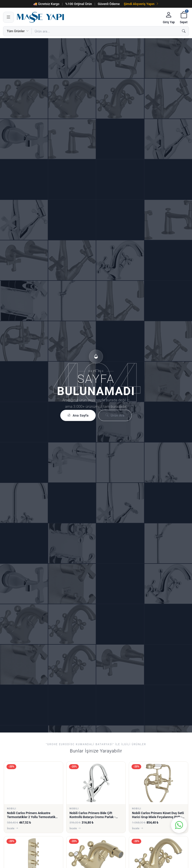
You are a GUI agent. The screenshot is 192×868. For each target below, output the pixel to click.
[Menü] (8, 17)
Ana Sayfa (78, 416)
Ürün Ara (115, 416)
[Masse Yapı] (88, 17)
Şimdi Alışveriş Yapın (141, 4)
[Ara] (184, 31)
